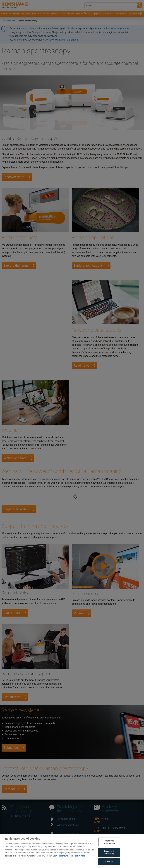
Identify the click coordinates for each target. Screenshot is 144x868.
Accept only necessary (109, 856)
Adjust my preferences (109, 846)
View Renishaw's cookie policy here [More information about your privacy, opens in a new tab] (69, 860)
